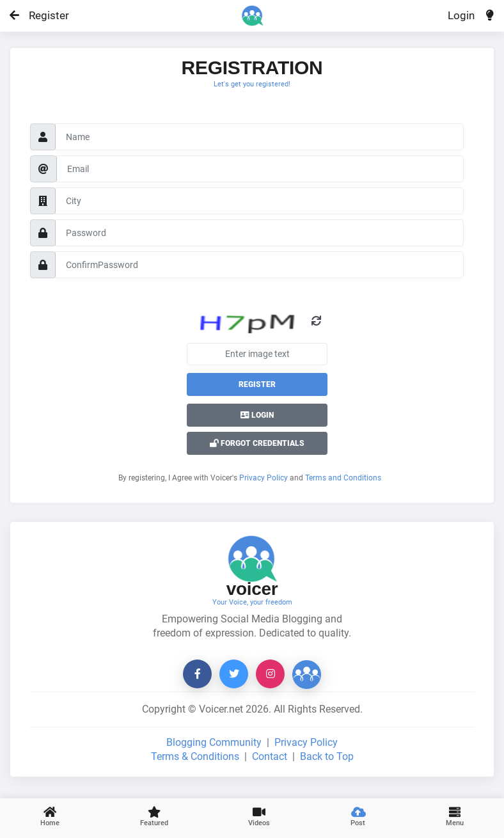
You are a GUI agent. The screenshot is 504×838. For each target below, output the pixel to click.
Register (43, 15)
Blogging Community (214, 742)
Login (461, 15)
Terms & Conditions (195, 756)
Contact (270, 756)
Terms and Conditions (343, 478)
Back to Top (327, 756)
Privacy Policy (264, 478)
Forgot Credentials (257, 443)
